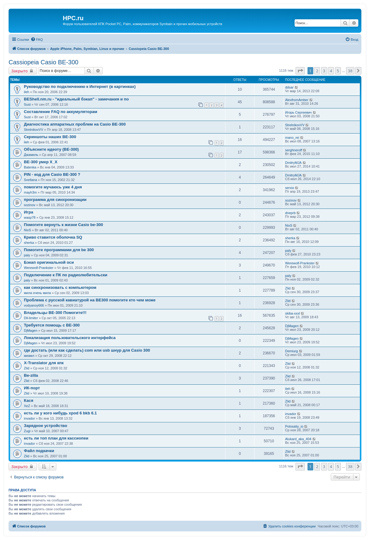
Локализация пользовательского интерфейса (70, 338)
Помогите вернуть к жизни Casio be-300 (63, 225)
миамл (29, 356)
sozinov (30, 205)
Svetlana (30, 180)
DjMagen (31, 330)
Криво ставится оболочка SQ (53, 237)
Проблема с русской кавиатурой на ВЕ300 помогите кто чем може (90, 300)
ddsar (289, 87)
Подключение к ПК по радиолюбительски (66, 275)
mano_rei (292, 138)
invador (29, 418)
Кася (29, 400)
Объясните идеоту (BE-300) (51, 149)
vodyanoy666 (34, 305)
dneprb (290, 213)
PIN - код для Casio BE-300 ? (52, 174)
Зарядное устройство (45, 426)
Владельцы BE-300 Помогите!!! (55, 313)
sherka (29, 243)
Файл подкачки (39, 451)
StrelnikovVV (34, 130)
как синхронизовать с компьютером (60, 287)
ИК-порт (32, 388)
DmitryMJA (293, 163)
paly (27, 255)
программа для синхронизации (55, 200)
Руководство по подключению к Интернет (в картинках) (80, 87)
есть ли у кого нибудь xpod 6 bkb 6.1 (60, 413)
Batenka (30, 167)
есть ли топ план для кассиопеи (56, 438)
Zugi (27, 431)
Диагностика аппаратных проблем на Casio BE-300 (75, 124)
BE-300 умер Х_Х (41, 162)
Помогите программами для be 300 (59, 250)
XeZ (27, 406)
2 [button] (317, 71)
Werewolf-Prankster (39, 268)
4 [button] (331, 71)
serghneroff (294, 150)
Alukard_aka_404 (298, 439)
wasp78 (30, 217)
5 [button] (338, 71)
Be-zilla (31, 375)
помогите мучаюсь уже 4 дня (53, 187)
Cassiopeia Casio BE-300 (43, 62)
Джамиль (31, 155)
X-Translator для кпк (44, 363)
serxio (290, 188)
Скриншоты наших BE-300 (50, 137)
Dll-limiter (31, 318)
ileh (26, 92)
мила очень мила (37, 293)
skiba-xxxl (292, 313)
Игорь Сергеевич (298, 112)
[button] (300, 71)
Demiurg (292, 351)
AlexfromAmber (297, 100)
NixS (27, 230)
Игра (28, 212)
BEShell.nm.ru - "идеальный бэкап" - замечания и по (76, 99)
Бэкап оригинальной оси (49, 262)
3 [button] (324, 71)
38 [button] (350, 71)
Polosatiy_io (294, 426)
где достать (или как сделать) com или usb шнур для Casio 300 (87, 350)
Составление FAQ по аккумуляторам (61, 112)
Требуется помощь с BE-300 (52, 325)
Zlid (288, 288)
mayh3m (30, 192)
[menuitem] (37, 40)
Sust (27, 104)
